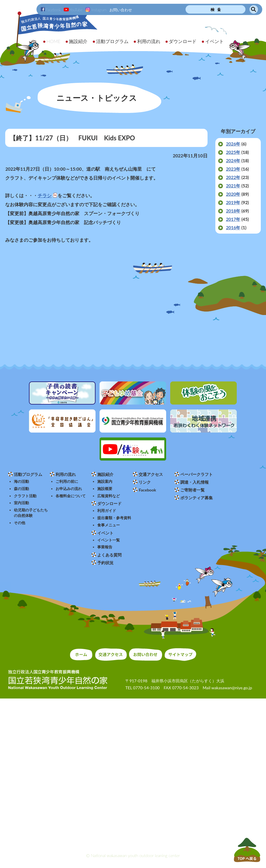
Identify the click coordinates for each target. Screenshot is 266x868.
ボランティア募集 (197, 498)
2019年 (233, 202)
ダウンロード (109, 503)
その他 (20, 523)
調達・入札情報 (195, 482)
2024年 (233, 161)
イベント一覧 (109, 540)
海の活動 (21, 482)
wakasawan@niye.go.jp (232, 688)
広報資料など (109, 496)
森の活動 (21, 489)
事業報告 (105, 547)
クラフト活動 (25, 496)
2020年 (233, 194)
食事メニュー (109, 525)
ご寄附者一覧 (192, 490)
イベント (105, 533)
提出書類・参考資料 (114, 518)
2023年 (233, 169)
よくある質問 (109, 555)
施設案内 (105, 482)
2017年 (233, 219)
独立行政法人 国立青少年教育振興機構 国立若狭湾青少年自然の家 (49, 37)
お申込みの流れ (69, 489)
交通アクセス (151, 474)
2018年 (233, 211)
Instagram (96, 10)
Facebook (51, 10)
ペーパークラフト (197, 474)
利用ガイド (107, 511)
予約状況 (105, 563)
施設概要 (105, 489)
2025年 (233, 152)
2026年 (233, 144)
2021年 (233, 186)
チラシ (45, 195)
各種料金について (71, 496)
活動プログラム (28, 474)
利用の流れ (66, 474)
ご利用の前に (67, 482)
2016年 (233, 228)
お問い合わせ (121, 10)
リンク (145, 482)
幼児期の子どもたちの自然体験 (31, 513)
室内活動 (21, 503)
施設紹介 (105, 474)
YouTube (73, 10)
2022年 (233, 177)
